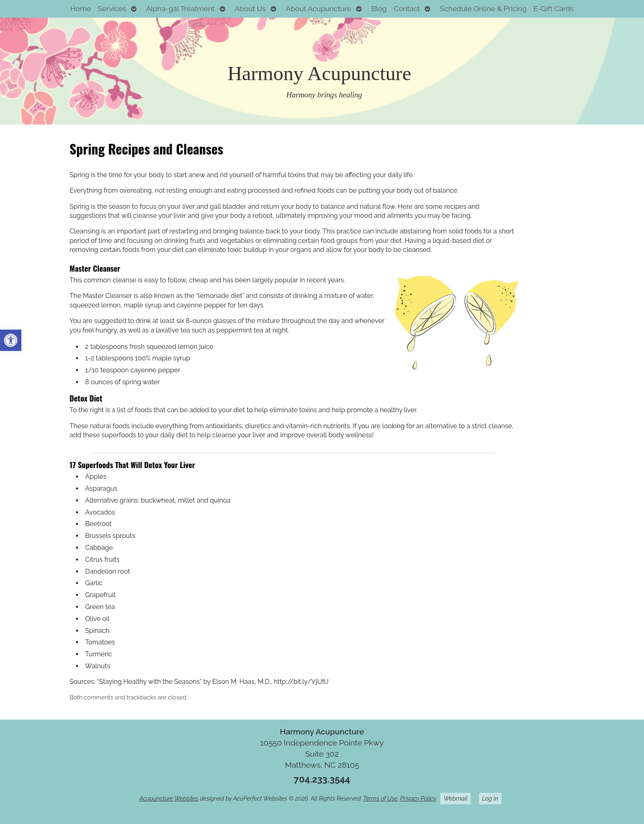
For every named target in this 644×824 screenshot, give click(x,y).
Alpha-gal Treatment (181, 8)
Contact (407, 8)
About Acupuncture (319, 8)
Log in (490, 798)
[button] (11, 340)
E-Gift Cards (554, 8)
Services (112, 8)
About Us (250, 8)
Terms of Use (381, 798)
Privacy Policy (418, 798)
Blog (379, 8)
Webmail (455, 798)
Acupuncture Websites (169, 798)
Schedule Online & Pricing (483, 8)
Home (80, 8)
